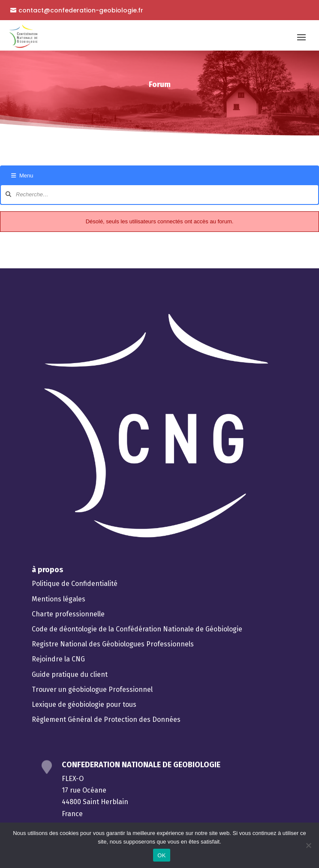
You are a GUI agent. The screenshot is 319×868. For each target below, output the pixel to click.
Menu (22, 176)
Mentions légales (59, 599)
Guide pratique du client (70, 674)
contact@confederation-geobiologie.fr (81, 11)
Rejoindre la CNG (58, 659)
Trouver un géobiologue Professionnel (92, 689)
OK (161, 855)
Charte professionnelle (68, 614)
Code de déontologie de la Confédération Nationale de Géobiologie (137, 629)
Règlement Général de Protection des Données (106, 719)
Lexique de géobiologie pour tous (84, 704)
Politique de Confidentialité (75, 584)
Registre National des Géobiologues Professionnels (113, 644)
